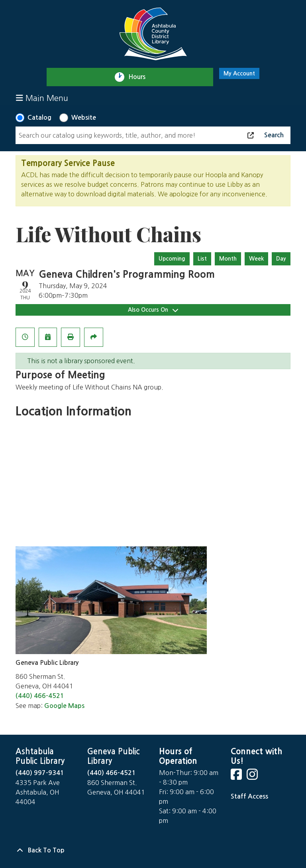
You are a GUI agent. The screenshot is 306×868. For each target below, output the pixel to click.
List (202, 259)
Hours (140, 77)
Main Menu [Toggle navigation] (42, 98)
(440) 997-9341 (40, 773)
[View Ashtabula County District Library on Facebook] (237, 777)
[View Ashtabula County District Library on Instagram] (253, 777)
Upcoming (172, 259)
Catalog (39, 118)
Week (256, 259)
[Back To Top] (153, 850)
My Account (239, 73)
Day (281, 259)
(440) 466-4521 (40, 696)
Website (84, 118)
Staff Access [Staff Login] (249, 796)
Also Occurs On (153, 310)
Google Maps (64, 706)
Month (228, 259)
